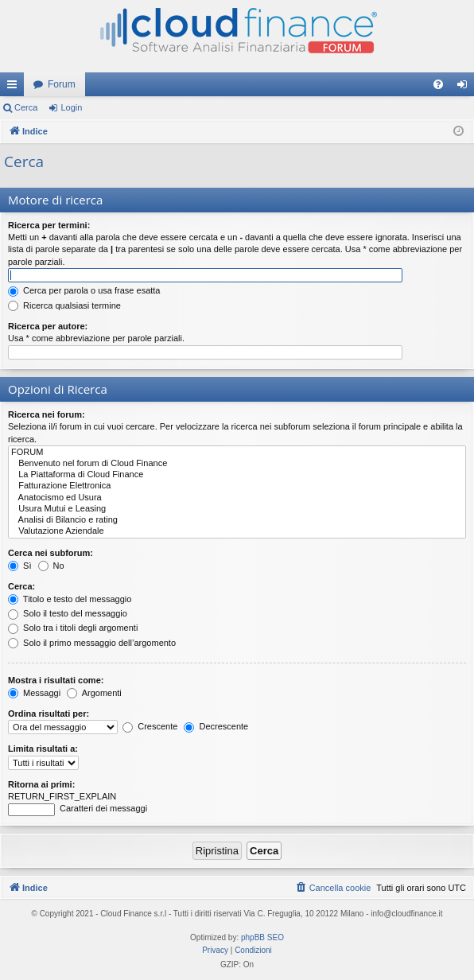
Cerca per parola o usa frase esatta (84, 290)
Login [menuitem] (466, 87)
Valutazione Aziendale (237, 531)
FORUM (237, 453)
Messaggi (34, 693)
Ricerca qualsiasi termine (64, 305)
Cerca (26, 107)
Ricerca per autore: (48, 326)
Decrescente (216, 726)
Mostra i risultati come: (56, 680)
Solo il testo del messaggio (68, 613)
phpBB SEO (262, 937)
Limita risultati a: (43, 749)
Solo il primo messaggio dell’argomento (92, 643)
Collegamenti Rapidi (15, 87)
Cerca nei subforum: (51, 553)
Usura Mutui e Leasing (237, 509)
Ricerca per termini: (49, 225)
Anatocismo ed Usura (237, 498)
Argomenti (94, 693)
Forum (62, 84)
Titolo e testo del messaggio (70, 599)
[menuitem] (438, 84)
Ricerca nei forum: (47, 414)
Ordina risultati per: (49, 714)
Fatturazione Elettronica (237, 486)
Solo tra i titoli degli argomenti (73, 628)
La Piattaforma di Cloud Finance (237, 475)
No (51, 566)
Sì (19, 566)
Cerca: (21, 586)
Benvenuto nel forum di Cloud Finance (237, 464)
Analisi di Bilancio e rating (237, 520)
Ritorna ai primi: (41, 784)
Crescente (150, 726)
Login (71, 107)
